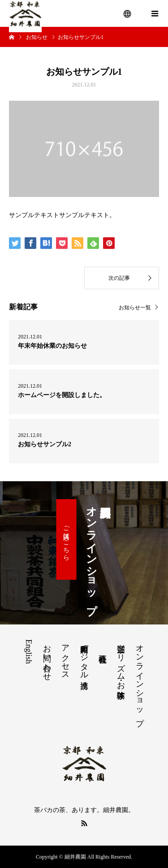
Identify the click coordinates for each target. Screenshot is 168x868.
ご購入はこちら (66, 539)
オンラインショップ (140, 680)
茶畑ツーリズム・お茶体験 (121, 662)
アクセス (65, 658)
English (29, 652)
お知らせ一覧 (135, 307)
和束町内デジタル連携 (84, 657)
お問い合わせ (47, 658)
